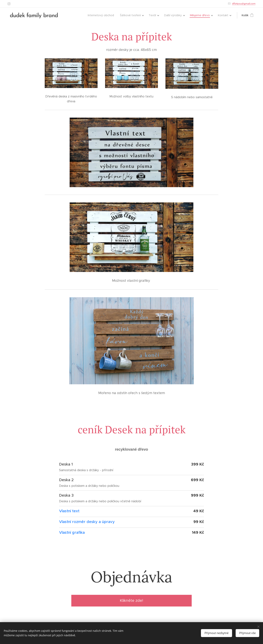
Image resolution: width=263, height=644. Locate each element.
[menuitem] (105, 15)
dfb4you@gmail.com (244, 4)
